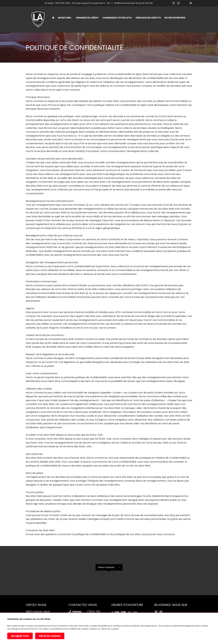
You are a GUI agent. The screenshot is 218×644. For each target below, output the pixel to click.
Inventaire (64, 18)
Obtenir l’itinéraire (106, 567)
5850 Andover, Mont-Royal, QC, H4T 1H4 (131, 3)
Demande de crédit (87, 18)
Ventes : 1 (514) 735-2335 (56, 3)
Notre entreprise (175, 18)
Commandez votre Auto (117, 18)
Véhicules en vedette (148, 18)
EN (190, 3)
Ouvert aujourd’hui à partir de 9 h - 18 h (90, 3)
